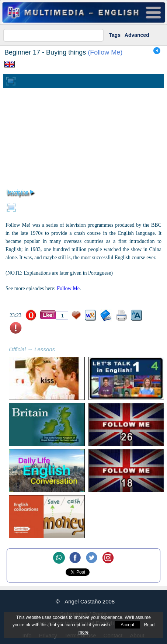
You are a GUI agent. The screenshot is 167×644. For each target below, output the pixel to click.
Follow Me (105, 52)
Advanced (137, 35)
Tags (115, 35)
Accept (127, 625)
